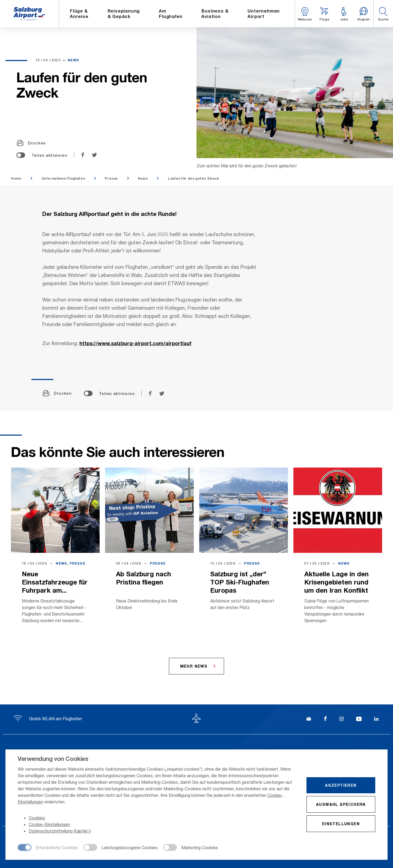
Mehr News (194, 666)
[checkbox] (48, 848)
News (143, 178)
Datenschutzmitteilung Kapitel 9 (60, 831)
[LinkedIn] (376, 719)
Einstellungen (341, 824)
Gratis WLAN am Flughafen (48, 718)
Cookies (37, 818)
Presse (111, 178)
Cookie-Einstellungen (49, 824)
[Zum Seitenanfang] (196, 719)
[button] (383, 14)
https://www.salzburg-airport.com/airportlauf (135, 343)
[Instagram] (341, 719)
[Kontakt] (309, 719)
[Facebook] (325, 719)
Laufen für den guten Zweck (193, 178)
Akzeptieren (341, 785)
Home (16, 178)
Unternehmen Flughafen (63, 178)
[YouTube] (359, 719)
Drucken (31, 143)
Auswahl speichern (341, 804)
